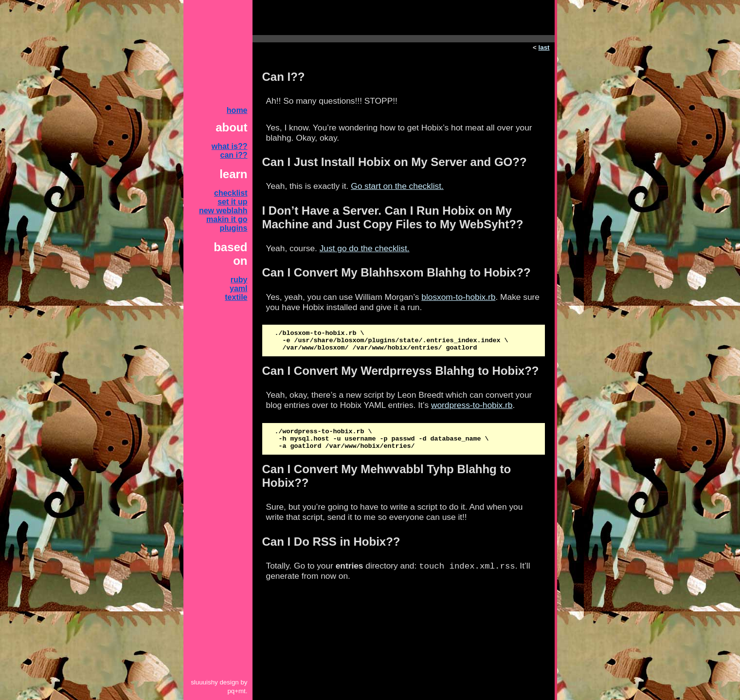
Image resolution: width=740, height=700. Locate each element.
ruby (239, 280)
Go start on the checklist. (397, 186)
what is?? (230, 146)
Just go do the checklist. (365, 248)
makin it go (227, 219)
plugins (234, 228)
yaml (238, 288)
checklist (231, 193)
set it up (232, 202)
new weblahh (223, 211)
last (544, 47)
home (237, 110)
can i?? (234, 155)
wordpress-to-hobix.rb (472, 409)
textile (236, 297)
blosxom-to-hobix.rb (458, 297)
